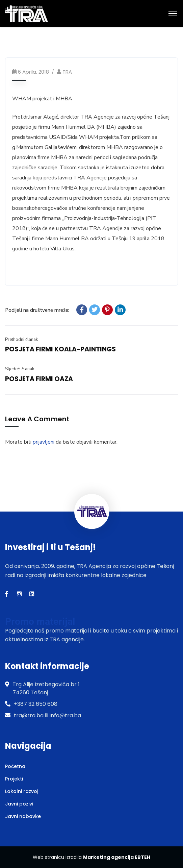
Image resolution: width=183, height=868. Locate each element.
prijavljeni (44, 442)
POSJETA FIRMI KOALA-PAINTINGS (60, 349)
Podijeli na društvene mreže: (37, 310)
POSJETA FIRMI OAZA (39, 379)
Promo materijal (40, 622)
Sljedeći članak (20, 369)
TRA (67, 72)
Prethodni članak (21, 340)
